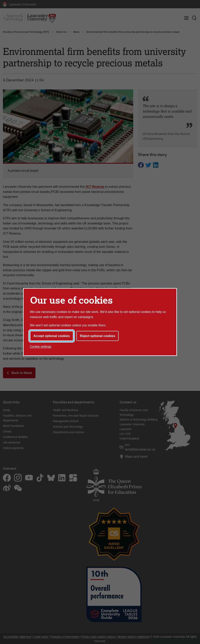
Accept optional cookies (52, 336)
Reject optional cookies (98, 336)
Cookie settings (41, 347)
